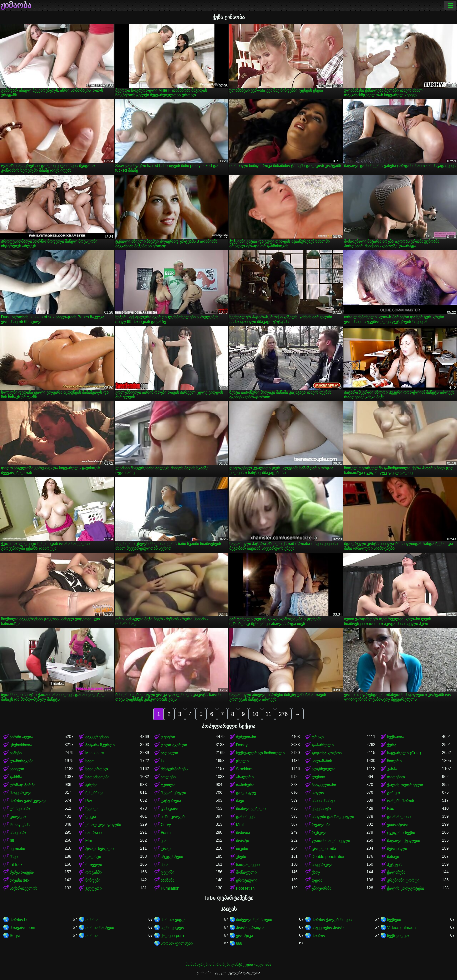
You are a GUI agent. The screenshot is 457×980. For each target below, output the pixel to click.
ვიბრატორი (398, 825)
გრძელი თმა (324, 849)
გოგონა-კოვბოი (327, 753)
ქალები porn (172, 936)
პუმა (164, 865)
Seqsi (15, 936)
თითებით (396, 777)
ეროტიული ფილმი (103, 825)
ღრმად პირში (23, 785)
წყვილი (92, 809)
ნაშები (16, 753)
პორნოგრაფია (250, 928)
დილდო (18, 817)
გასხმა (16, 777)
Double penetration (328, 857)
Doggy (242, 745)
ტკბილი (168, 785)
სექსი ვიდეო (172, 928)
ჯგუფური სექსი (401, 833)
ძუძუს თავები (22, 872)
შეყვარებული (173, 793)
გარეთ (393, 793)
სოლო (318, 793)
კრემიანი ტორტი (403, 880)
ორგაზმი (94, 872)
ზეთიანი (17, 849)
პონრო (92, 920)
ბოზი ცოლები (173, 817)
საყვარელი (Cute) (404, 753)
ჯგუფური (94, 888)
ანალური (245, 777)
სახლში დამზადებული (333, 817)
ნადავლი (169, 753)
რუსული (320, 833)
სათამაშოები (97, 777)
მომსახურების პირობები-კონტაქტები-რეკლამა (228, 964)
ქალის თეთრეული (405, 785)
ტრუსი (91, 785)
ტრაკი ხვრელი (99, 849)
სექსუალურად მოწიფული (260, 753)
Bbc (391, 809)
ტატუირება (171, 801)
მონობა (243, 833)
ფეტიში (167, 872)
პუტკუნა (394, 865)
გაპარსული (323, 745)
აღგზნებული (324, 769)
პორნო (92, 936)
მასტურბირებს (174, 769)
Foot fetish (245, 888)
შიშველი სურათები (254, 920)
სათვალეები (248, 865)
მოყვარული (21, 793)
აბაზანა (167, 880)
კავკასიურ (321, 809)
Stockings (245, 769)
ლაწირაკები (21, 761)
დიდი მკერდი (174, 745)
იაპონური (245, 785)
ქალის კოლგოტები (405, 888)
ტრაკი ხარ (20, 809)
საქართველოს (24, 888)
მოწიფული (246, 872)
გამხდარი (170, 809)
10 (255, 714)
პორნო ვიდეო (174, 920)
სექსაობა (395, 737)
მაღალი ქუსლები (403, 841)
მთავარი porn (22, 928)
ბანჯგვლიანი (324, 785)
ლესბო (318, 777)
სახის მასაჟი (323, 801)
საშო (90, 761)
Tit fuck (16, 865)
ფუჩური (168, 737)
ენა (163, 841)
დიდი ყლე (246, 793)
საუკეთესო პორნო (329, 928)
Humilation (170, 888)
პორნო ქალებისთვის (332, 920)
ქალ (316, 872)
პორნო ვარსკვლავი (29, 801)
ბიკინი (242, 849)
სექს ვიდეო (398, 936)
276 (283, 714)
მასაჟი (393, 857)
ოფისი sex (19, 880)
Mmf (240, 825)
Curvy (166, 825)
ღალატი (93, 857)
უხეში (241, 857)
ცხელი (242, 761)
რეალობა (321, 825)
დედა (91, 817)
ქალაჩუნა (396, 872)
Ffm (89, 841)
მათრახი (94, 833)
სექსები (394, 920)
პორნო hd (19, 920)
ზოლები (168, 777)
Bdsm (166, 833)
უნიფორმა (322, 888)
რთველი (94, 865)
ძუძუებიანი (246, 737)
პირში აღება (21, 737)
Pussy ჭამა (20, 825)
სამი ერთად (97, 769)
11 (269, 714)
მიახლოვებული (251, 809)
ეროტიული (247, 880)
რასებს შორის (400, 801)
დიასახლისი (399, 817)
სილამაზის (322, 761)
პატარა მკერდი (100, 745)
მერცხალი (397, 849)
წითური (394, 761)
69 (12, 841)
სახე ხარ (18, 833)
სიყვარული (323, 865)
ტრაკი (318, 737)
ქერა (392, 745)
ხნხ (239, 943)
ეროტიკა (245, 936)
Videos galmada (401, 928)
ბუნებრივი (95, 793)
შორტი (243, 841)
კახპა (392, 769)
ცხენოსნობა (21, 745)
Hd (163, 761)
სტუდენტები (172, 857)
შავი (240, 801)
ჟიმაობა (16, 5)
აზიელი (17, 769)
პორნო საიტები (100, 928)
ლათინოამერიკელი (331, 841)
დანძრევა (245, 817)
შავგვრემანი (97, 737)
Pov (89, 801)
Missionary (95, 753)
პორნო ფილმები (176, 943)
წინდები (93, 880)
